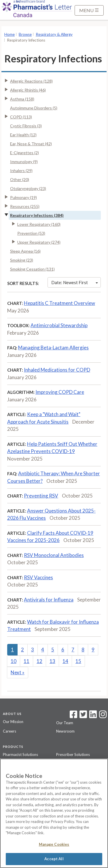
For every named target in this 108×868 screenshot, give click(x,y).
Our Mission (13, 722)
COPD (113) (21, 117)
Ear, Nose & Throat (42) (31, 144)
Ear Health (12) (23, 135)
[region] (54, 813)
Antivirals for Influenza (49, 600)
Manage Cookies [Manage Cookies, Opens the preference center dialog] (54, 844)
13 (52, 661)
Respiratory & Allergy (54, 34)
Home (10, 34)
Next (18, 672)
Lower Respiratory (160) (39, 224)
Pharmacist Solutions (20, 755)
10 (14, 661)
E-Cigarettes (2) (24, 153)
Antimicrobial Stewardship (59, 325)
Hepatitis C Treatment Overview (59, 303)
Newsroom (65, 731)
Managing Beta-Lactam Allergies (53, 348)
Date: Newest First (75, 282)
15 (78, 661)
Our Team (65, 723)
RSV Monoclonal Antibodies (54, 555)
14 (65, 661)
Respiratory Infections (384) (37, 215)
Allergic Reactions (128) (31, 81)
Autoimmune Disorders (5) (34, 108)
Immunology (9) (24, 162)
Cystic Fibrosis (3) (26, 126)
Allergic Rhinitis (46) (28, 90)
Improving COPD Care (60, 392)
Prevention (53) (31, 233)
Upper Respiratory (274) (39, 242)
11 (26, 661)
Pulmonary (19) (23, 197)
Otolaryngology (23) (28, 188)
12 (39, 661)
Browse (25, 34)
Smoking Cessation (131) (32, 269)
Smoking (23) (22, 260)
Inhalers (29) (21, 171)
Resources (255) (25, 206)
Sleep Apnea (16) (25, 251)
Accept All (54, 859)
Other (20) (20, 179)
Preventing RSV (41, 496)
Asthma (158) (22, 99)
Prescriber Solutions (73, 755)
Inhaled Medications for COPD (57, 370)
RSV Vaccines (38, 577)
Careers (10, 731)
